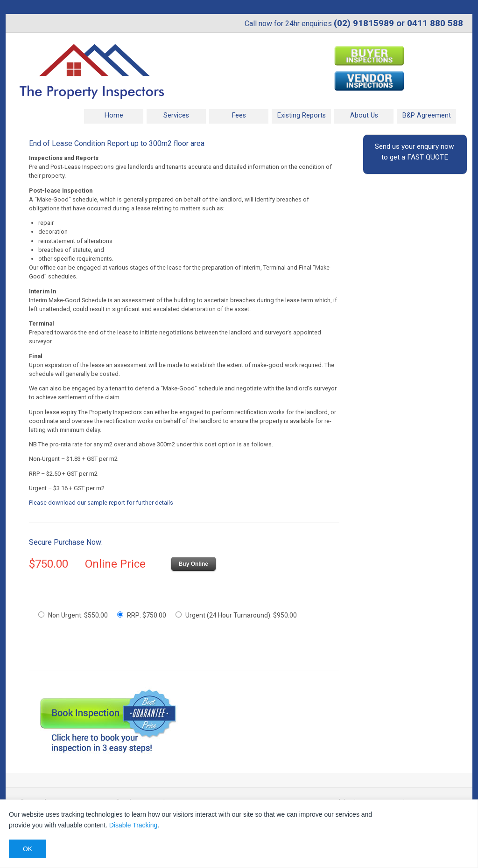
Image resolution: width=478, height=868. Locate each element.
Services (176, 115)
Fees (239, 115)
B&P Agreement (427, 115)
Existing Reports (302, 115)
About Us (364, 115)
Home (114, 115)
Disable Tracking (134, 825)
